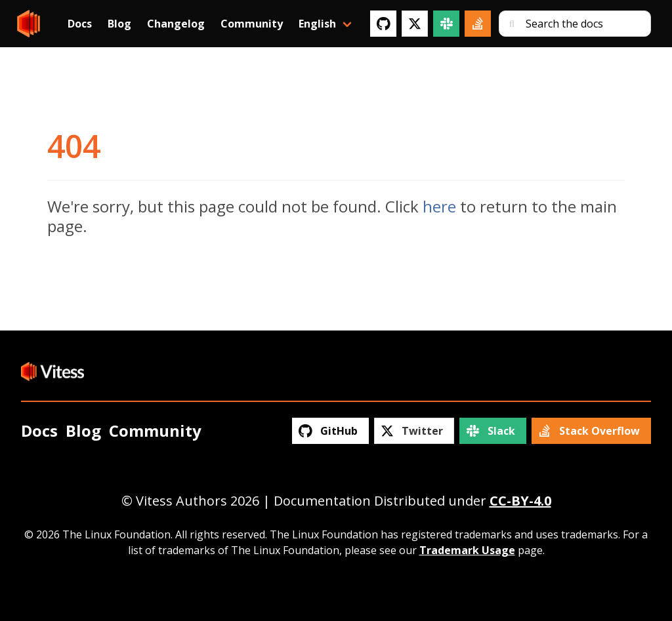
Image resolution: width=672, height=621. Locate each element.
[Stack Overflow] (478, 24)
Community (252, 24)
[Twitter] (415, 24)
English (317, 24)
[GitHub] (383, 24)
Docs (80, 24)
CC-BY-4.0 (520, 501)
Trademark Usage (467, 550)
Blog (119, 24)
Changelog (176, 24)
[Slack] (446, 24)
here (439, 206)
